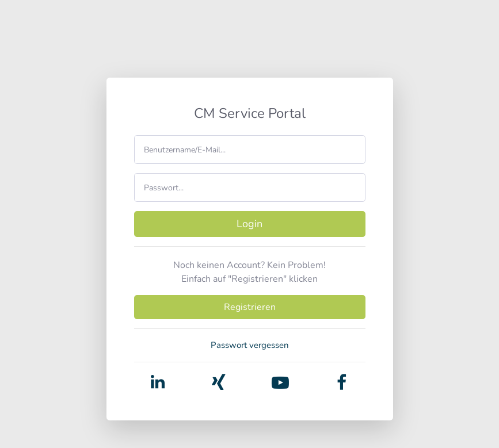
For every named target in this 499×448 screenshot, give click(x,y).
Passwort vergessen (250, 345)
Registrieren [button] (250, 307)
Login (249, 224)
